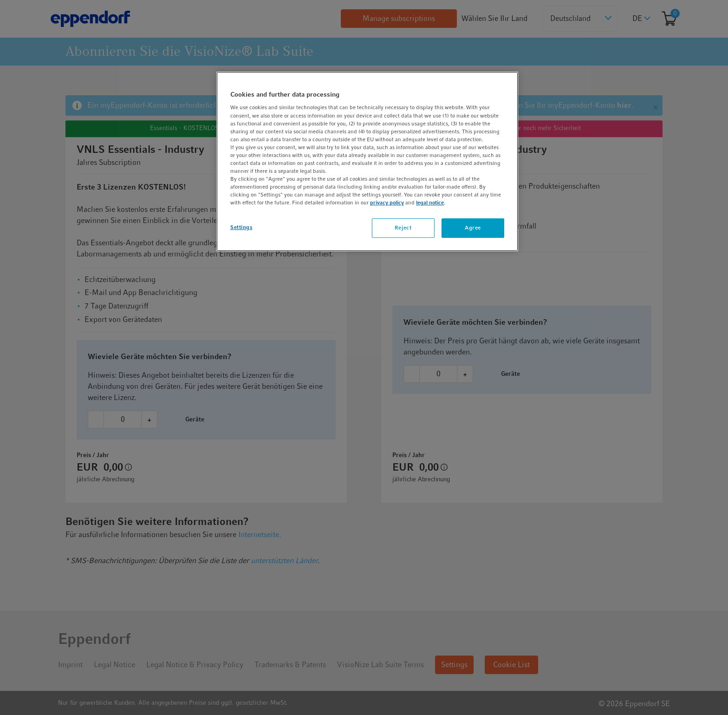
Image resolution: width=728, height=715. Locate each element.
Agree (473, 228)
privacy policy (387, 203)
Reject (403, 228)
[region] (367, 161)
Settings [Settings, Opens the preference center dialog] (241, 227)
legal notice (430, 203)
